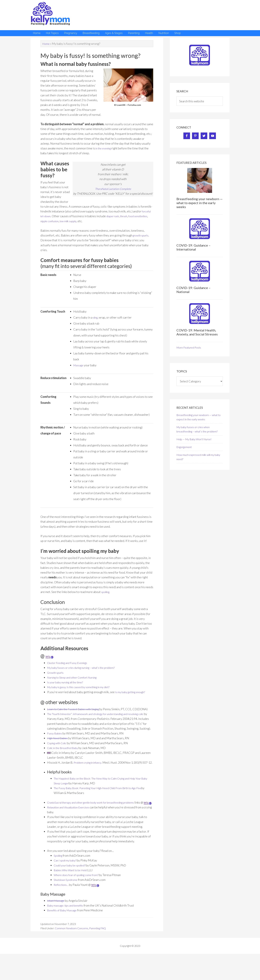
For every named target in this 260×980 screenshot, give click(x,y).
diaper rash (115, 216)
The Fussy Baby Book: (68, 803)
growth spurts (142, 235)
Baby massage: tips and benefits (67, 925)
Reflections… (62, 904)
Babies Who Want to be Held (72, 889)
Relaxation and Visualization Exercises (72, 827)
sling (96, 317)
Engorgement (184, 447)
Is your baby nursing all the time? (68, 682)
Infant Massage (57, 920)
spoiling (106, 592)
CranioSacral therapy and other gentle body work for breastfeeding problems (96, 817)
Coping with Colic (59, 753)
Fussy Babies (55, 743)
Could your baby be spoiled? (72, 885)
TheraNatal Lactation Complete (113, 189)
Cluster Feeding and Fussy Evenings (70, 663)
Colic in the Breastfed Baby (65, 757)
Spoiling (59, 875)
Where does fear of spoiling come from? (79, 894)
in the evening (104, 148)
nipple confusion (68, 221)
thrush (127, 216)
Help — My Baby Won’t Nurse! (194, 439)
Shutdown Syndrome (67, 899)
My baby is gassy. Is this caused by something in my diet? (83, 687)
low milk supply (89, 221)
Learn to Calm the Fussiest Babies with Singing (77, 709)
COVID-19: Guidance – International (194, 247)
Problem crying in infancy (89, 772)
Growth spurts (56, 673)
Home (46, 44)
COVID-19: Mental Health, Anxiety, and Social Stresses (197, 332)
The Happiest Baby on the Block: (75, 793)
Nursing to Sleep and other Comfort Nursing (75, 677)
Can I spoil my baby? (66, 880)
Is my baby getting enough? (132, 692)
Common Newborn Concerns (72, 948)
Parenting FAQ (97, 948)
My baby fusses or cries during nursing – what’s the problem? (85, 668)
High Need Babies (59, 748)
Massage (79, 365)
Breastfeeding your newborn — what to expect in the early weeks (200, 203)
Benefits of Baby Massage (64, 930)
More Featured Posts (189, 347)
